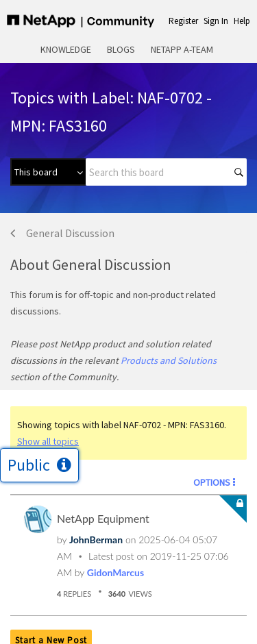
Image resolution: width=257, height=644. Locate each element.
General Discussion (70, 233)
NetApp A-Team (182, 49)
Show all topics (48, 441)
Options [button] (212, 482)
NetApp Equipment (103, 518)
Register (183, 21)
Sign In (216, 21)
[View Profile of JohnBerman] (96, 540)
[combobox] (166, 172)
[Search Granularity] (48, 172)
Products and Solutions (169, 360)
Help (242, 21)
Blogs (121, 49)
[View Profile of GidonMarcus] (115, 572)
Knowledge (66, 49)
